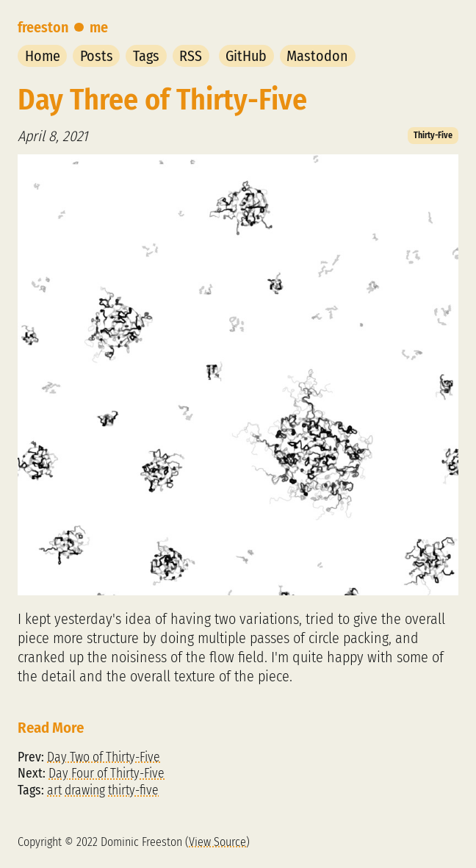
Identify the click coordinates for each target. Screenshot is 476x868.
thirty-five (133, 790)
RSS (191, 56)
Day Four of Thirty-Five (107, 774)
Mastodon (317, 56)
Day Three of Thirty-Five (162, 100)
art (54, 790)
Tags (146, 56)
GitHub (246, 56)
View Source (217, 842)
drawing (85, 790)
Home (43, 56)
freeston (43, 27)
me (99, 27)
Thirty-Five (433, 135)
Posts (97, 56)
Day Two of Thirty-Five (104, 757)
